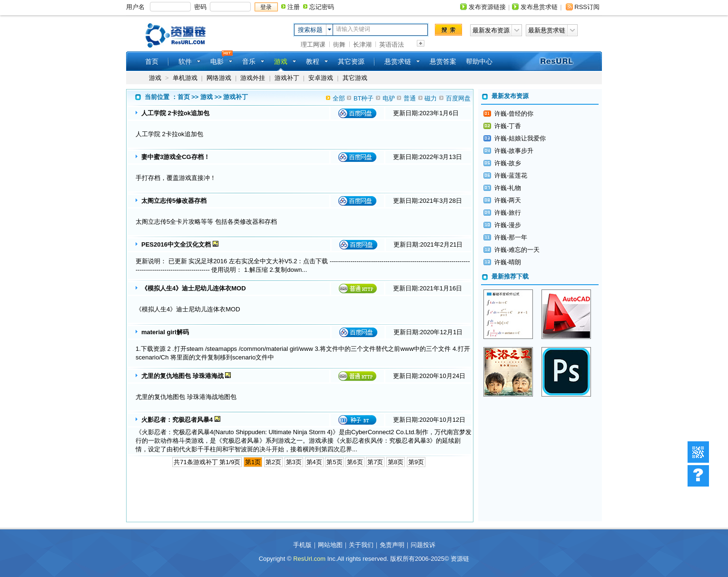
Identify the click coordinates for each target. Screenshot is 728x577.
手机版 (302, 545)
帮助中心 (479, 61)
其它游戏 (355, 78)
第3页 (294, 462)
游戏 (155, 78)
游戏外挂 (253, 78)
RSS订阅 (587, 7)
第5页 (334, 462)
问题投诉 (423, 545)
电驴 (389, 98)
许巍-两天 (508, 200)
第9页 (416, 462)
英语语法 (392, 45)
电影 (217, 61)
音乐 (249, 61)
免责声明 (392, 545)
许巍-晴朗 (508, 262)
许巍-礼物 (508, 188)
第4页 (314, 462)
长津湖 (362, 45)
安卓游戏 (321, 78)
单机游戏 (185, 78)
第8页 (396, 462)
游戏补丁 (287, 78)
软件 (185, 61)
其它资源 (351, 61)
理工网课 (313, 45)
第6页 (355, 462)
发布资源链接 (487, 7)
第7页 (375, 462)
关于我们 (361, 545)
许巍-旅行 (508, 213)
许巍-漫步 (508, 225)
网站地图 (330, 545)
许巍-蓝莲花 (511, 175)
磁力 (431, 98)
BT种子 (364, 98)
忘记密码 (322, 7)
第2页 (273, 462)
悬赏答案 (443, 61)
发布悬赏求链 (539, 7)
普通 (410, 98)
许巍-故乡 (508, 163)
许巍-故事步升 (514, 151)
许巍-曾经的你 (514, 114)
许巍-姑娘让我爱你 (520, 138)
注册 (294, 7)
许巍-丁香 (508, 126)
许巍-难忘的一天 (517, 250)
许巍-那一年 (511, 237)
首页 (152, 61)
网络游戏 (219, 78)
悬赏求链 (398, 61)
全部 (339, 98)
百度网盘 (458, 98)
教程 (313, 61)
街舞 (339, 45)
